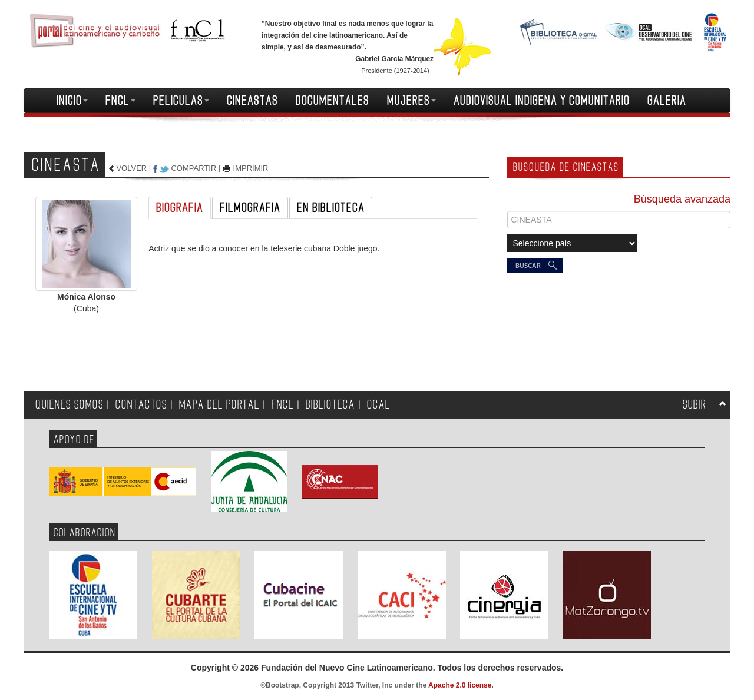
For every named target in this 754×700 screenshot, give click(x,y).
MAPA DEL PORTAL (219, 405)
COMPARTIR (194, 168)
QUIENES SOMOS (70, 405)
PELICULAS (181, 101)
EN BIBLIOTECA (331, 208)
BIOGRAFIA (180, 208)
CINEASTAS (252, 101)
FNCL (120, 101)
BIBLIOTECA (330, 405)
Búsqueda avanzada (682, 199)
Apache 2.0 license (460, 685)
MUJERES (411, 101)
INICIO (72, 101)
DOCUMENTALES (333, 101)
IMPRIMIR (251, 168)
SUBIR (695, 405)
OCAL (379, 405)
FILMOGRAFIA (250, 208)
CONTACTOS (141, 405)
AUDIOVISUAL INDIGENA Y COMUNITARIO (542, 101)
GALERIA (667, 101)
